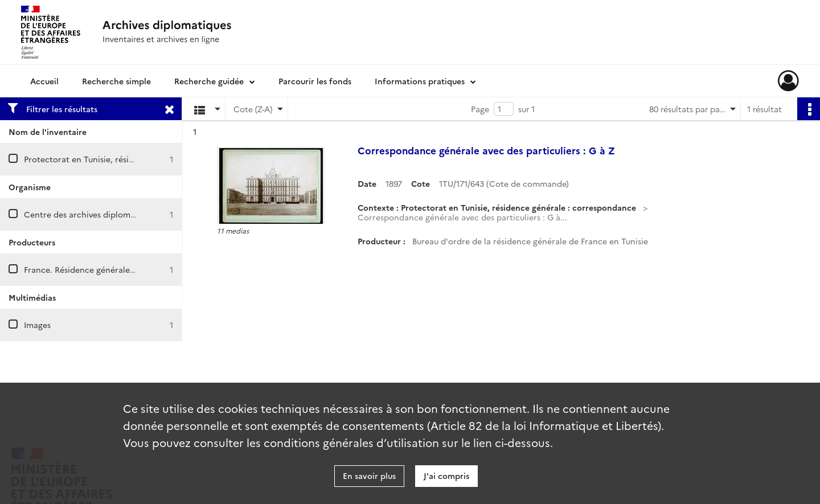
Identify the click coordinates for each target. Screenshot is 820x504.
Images (37, 325)
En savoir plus (369, 476)
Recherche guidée (209, 81)
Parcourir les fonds (315, 81)
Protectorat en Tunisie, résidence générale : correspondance (142, 159)
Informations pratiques (420, 81)
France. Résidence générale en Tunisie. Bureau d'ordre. (130, 269)
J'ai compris (446, 476)
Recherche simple (116, 81)
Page (480, 109)
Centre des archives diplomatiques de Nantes (112, 214)
